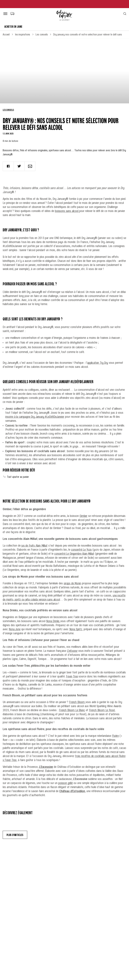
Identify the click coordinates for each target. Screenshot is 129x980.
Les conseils (8, 110)
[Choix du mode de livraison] (12, 13)
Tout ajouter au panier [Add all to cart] (16, 477)
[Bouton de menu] (6, 14)
